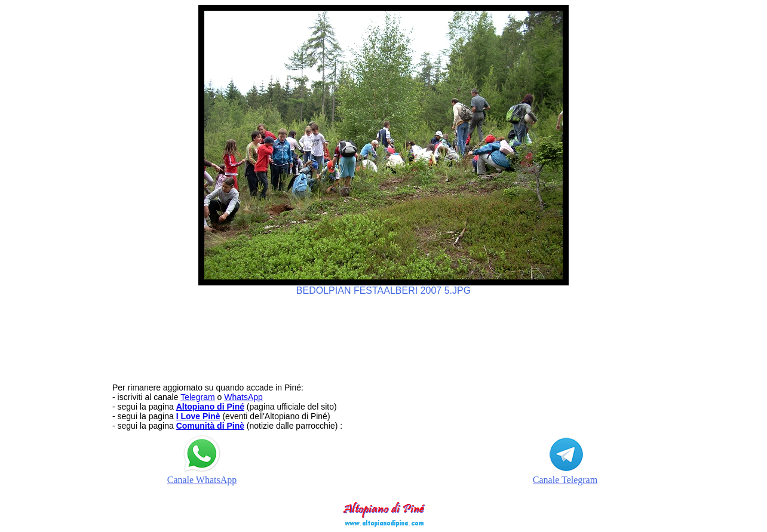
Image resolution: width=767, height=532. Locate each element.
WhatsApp (243, 397)
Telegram (198, 397)
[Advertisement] (383, 334)
